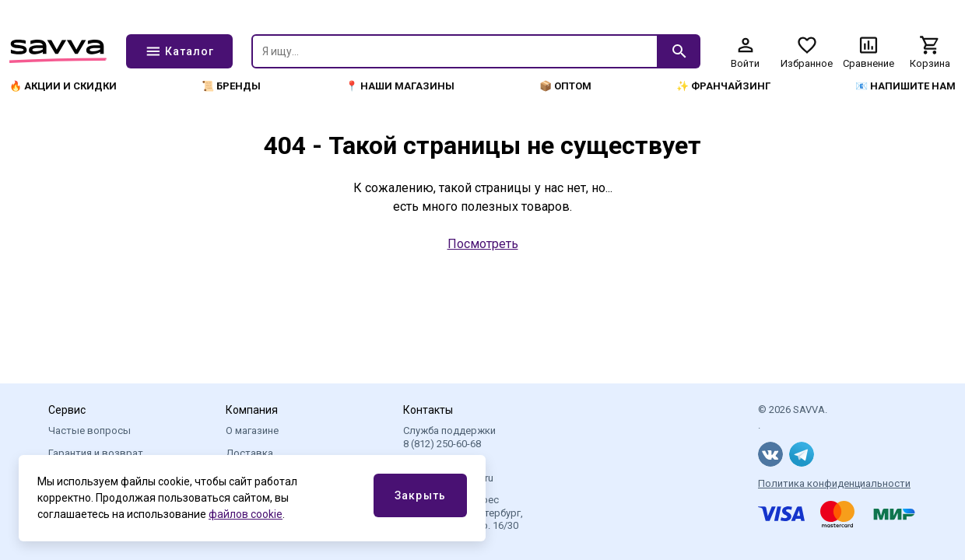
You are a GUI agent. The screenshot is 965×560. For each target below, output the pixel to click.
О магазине (252, 430)
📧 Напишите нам (905, 86)
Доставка (249, 453)
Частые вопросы (89, 430)
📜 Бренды (231, 86)
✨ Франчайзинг (723, 86)
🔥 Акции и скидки (63, 86)
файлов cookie (246, 514)
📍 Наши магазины (400, 86)
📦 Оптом (565, 86)
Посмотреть (483, 244)
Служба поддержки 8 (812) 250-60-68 (449, 437)
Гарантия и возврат (96, 453)
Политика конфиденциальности (834, 483)
